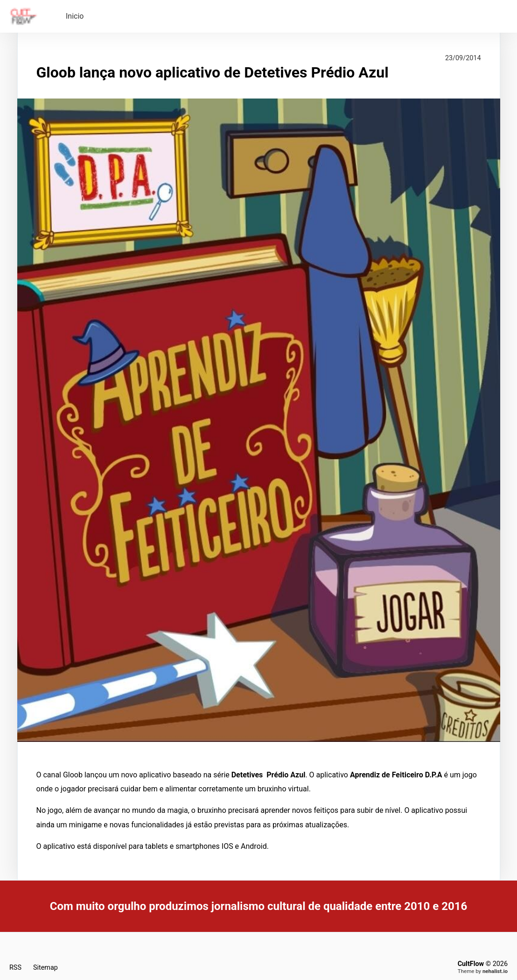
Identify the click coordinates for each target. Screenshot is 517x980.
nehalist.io (495, 971)
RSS (15, 968)
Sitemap (45, 968)
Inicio (75, 16)
